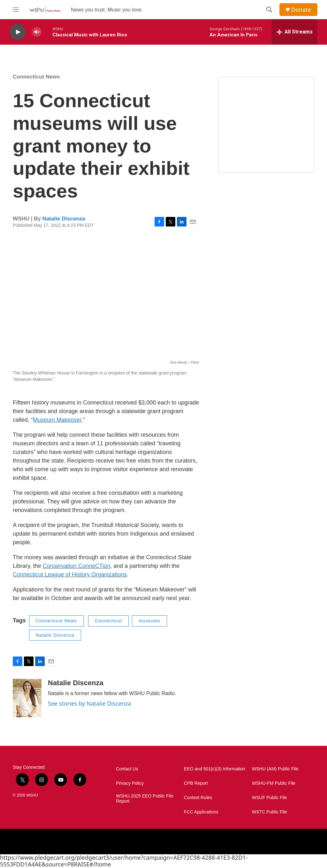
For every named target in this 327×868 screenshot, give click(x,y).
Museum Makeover (57, 420)
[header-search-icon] (269, 10)
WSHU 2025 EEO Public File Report (145, 799)
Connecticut (108, 621)
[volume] (37, 32)
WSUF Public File (270, 798)
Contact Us (127, 769)
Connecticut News (36, 77)
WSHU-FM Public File (274, 783)
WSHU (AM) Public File (275, 769)
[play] (18, 32)
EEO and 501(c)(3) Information (214, 769)
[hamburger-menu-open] (16, 10)
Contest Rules (198, 798)
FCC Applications (201, 812)
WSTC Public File (270, 812)
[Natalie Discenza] (27, 698)
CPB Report (196, 783)
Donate (301, 10)
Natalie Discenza (64, 219)
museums (149, 621)
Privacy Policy (130, 783)
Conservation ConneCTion (76, 566)
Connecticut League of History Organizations (70, 575)
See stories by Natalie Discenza (89, 703)
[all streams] (295, 32)
